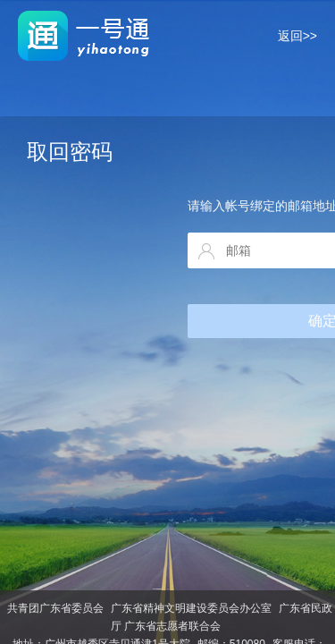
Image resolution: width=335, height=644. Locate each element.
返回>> (297, 36)
